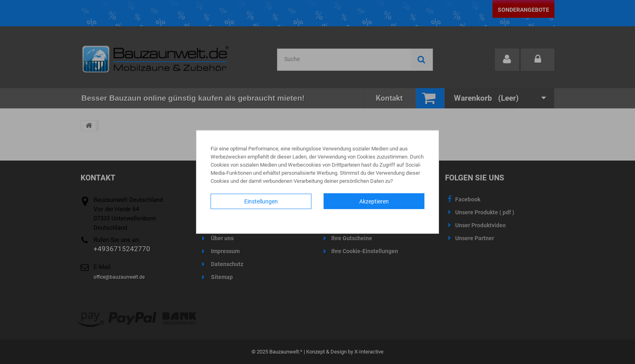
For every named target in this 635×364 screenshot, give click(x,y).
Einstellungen (261, 201)
